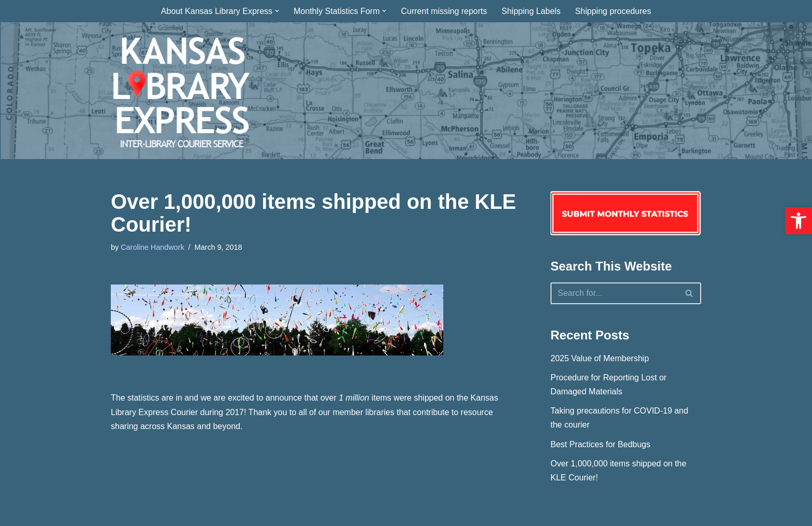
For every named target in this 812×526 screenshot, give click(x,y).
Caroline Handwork (152, 247)
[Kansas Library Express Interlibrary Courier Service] (180, 91)
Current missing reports (444, 11)
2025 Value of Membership (600, 358)
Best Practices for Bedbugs (600, 444)
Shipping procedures (613, 11)
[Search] (614, 293)
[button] (799, 221)
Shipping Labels (531, 11)
